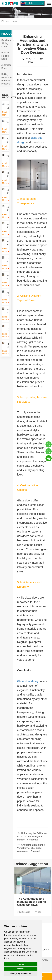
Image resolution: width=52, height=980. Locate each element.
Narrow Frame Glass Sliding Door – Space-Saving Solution (8, 124)
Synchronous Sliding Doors (8, 43)
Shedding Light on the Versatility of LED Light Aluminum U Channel (31, 848)
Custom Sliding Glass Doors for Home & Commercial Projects (8, 141)
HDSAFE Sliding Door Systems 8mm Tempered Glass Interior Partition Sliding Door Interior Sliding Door (8, 345)
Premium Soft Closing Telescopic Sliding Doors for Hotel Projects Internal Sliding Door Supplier (8, 243)
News (14, 21)
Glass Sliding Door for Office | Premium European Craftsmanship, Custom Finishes (8, 192)
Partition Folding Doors (5, 56)
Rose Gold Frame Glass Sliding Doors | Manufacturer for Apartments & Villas (8, 294)
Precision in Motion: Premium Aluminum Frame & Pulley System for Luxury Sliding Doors (8, 277)
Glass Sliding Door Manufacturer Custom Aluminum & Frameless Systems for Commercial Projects (8, 175)
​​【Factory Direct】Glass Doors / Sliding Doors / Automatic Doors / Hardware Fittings (8, 330)
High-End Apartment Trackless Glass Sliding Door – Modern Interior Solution (8, 158)
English (27, 3)
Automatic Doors (6, 67)
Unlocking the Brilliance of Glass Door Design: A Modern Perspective (32, 837)
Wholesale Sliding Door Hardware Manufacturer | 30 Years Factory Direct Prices (8, 311)
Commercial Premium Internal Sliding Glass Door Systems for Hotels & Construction (8, 260)
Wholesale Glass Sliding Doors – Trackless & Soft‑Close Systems (8, 107)
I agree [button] (21, 964)
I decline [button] (21, 969)
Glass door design (28, 681)
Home (8, 21)
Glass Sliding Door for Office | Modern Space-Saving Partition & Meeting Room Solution (8, 209)
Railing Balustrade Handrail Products (7, 79)
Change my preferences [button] (21, 973)
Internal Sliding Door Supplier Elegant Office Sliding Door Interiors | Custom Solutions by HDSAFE (8, 226)
